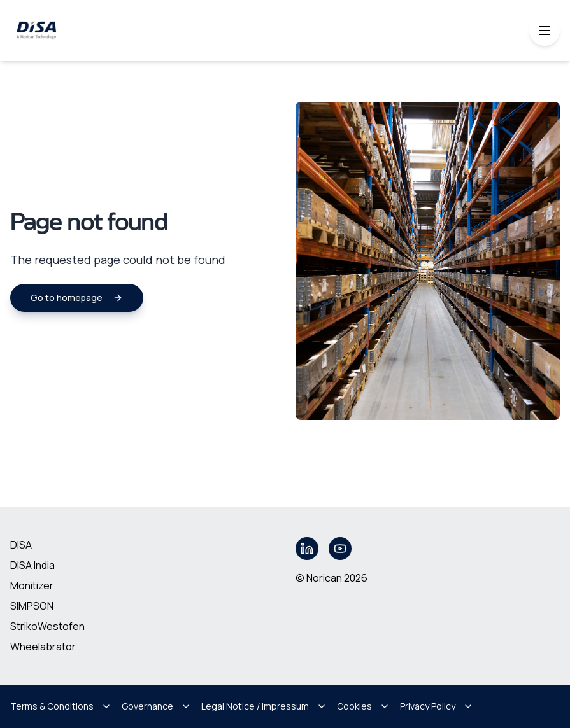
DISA (21, 545)
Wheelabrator (43, 647)
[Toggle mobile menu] (545, 31)
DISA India (32, 565)
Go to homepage (77, 297)
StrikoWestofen (47, 626)
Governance (156, 706)
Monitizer (32, 585)
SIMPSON (32, 606)
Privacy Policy (437, 706)
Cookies (363, 706)
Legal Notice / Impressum (264, 706)
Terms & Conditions (61, 706)
